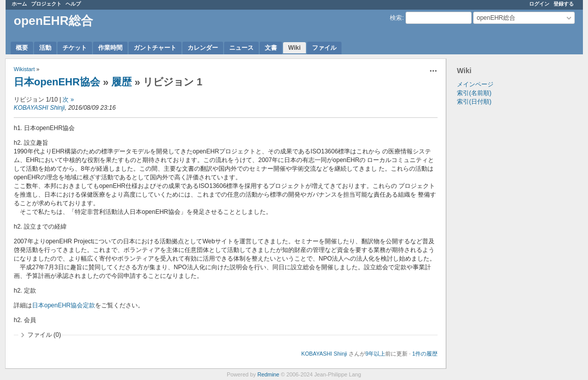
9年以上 (375, 354)
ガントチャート (155, 48)
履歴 (121, 82)
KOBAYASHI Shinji (39, 108)
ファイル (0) (44, 335)
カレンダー (203, 48)
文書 (271, 48)
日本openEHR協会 (57, 82)
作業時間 (110, 48)
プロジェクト (46, 4)
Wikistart (24, 69)
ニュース (241, 48)
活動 (45, 48)
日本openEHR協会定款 (64, 305)
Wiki (295, 48)
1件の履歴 (425, 354)
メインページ (475, 84)
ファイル (324, 48)
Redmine (268, 374)
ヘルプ (73, 4)
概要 (22, 48)
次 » (68, 100)
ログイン (539, 4)
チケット (75, 48)
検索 (396, 18)
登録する (564, 4)
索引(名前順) (474, 93)
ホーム (19, 4)
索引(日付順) (474, 102)
